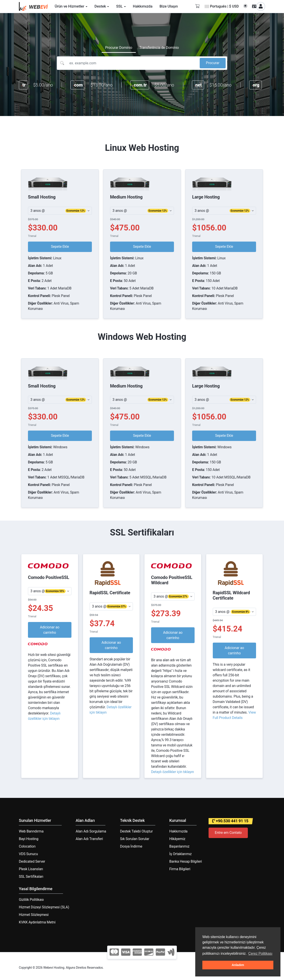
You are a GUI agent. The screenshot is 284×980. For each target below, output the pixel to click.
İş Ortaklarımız (180, 854)
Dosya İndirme (131, 846)
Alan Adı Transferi (89, 839)
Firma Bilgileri (180, 869)
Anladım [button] (238, 965)
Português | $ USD (222, 6)
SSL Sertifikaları (31, 877)
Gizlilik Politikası (31, 900)
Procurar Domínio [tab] (119, 48)
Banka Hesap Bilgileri (186, 861)
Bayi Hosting (29, 839)
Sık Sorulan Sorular (135, 839)
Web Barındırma (31, 831)
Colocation (27, 846)
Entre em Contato (228, 833)
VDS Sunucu (28, 854)
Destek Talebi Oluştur (136, 831)
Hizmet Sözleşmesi (34, 915)
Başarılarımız (179, 846)
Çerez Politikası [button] (260, 953)
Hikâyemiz (177, 839)
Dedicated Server (32, 861)
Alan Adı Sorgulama (91, 831)
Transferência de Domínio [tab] (159, 48)
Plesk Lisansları (31, 869)
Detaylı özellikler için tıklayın (173, 772)
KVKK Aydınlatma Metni (37, 922)
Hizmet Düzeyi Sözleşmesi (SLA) (44, 907)
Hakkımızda (178, 831)
